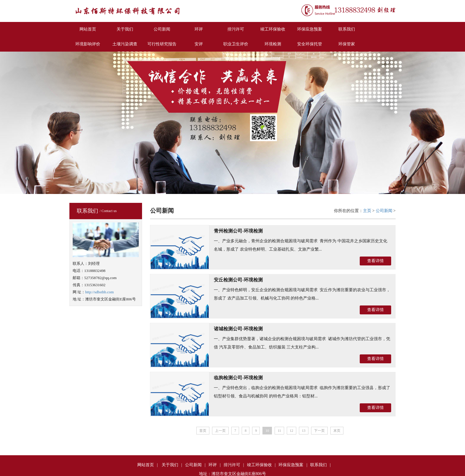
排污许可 (236, 29)
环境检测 (273, 44)
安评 (199, 44)
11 (279, 431)
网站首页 (88, 29)
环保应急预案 (310, 29)
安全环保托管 (310, 44)
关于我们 (125, 29)
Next (460, 122)
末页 (337, 431)
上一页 (220, 431)
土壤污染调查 (125, 44)
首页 (203, 431)
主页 (367, 211)
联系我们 (347, 29)
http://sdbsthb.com (99, 292)
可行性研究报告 (162, 44)
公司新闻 (162, 29)
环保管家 (347, 44)
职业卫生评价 (236, 44)
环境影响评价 (88, 44)
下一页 (319, 431)
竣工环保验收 (273, 29)
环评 (199, 29)
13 (304, 431)
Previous (5, 122)
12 (292, 431)
